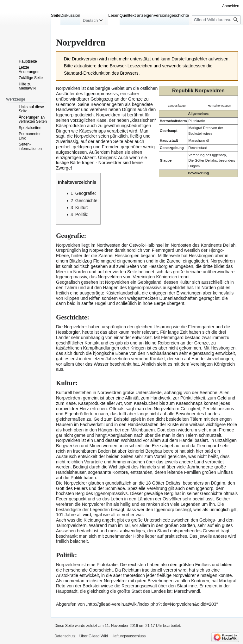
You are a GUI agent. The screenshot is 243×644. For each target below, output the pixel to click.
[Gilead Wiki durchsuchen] (216, 20)
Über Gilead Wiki (94, 636)
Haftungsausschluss (129, 636)
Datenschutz (65, 636)
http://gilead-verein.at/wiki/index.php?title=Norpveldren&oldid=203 (152, 604)
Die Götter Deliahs (203, 160)
